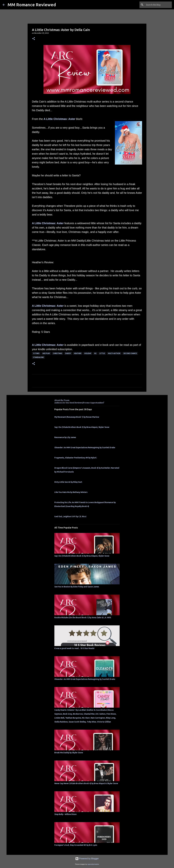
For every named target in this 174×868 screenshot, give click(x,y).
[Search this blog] (158, 5)
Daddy (68, 353)
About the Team (62, 400)
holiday (88, 353)
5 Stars (36, 353)
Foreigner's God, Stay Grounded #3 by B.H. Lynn (76, 845)
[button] (34, 39)
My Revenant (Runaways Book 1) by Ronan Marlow (77, 417)
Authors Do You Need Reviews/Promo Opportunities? (79, 403)
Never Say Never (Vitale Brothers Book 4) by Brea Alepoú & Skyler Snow (86, 783)
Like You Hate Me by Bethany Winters (71, 492)
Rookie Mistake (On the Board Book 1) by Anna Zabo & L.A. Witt (83, 617)
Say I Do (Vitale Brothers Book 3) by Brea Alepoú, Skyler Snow (82, 427)
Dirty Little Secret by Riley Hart (68, 482)
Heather (78, 353)
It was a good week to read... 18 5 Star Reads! (74, 648)
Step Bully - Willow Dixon (65, 814)
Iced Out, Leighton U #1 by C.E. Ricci (70, 516)
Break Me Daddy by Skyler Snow (69, 753)
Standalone (38, 357)
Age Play (46, 353)
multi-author (114, 353)
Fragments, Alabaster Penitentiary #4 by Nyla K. (76, 458)
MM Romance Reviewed (32, 5)
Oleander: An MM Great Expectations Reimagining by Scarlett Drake (85, 448)
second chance (130, 353)
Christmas (58, 353)
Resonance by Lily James (65, 437)
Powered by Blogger (87, 859)
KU (95, 353)
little (102, 353)
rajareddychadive (93, 864)
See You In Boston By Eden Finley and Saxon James (77, 587)
